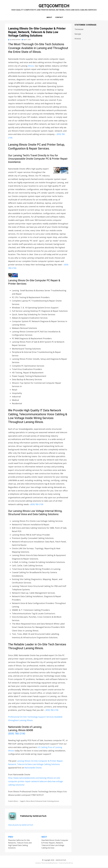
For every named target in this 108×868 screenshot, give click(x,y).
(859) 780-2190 (37, 505)
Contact (59, 18)
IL (25, 802)
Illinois (31, 66)
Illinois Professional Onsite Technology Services (45, 802)
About (49, 18)
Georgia (78, 35)
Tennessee (79, 30)
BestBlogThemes (53, 864)
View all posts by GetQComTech (21, 826)
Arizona (78, 39)
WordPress (70, 864)
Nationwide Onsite (33, 768)
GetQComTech (54, 6)
